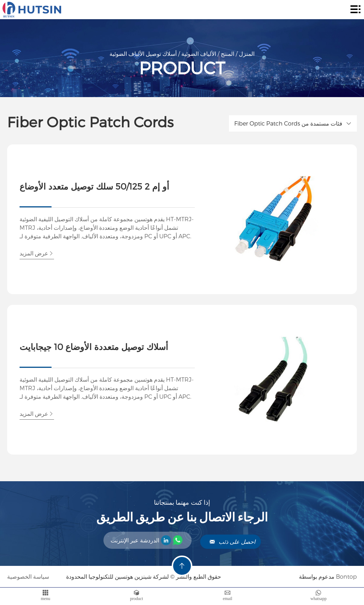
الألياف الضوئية (199, 54)
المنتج (227, 54)
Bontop (346, 576)
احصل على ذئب (232, 542)
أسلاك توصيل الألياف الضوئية (143, 54)
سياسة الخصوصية (29, 576)
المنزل (247, 54)
